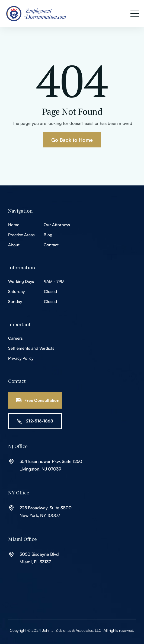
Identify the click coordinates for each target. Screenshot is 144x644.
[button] (135, 14)
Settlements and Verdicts (31, 348)
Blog (48, 235)
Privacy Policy (21, 358)
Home (14, 225)
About (14, 245)
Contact (51, 245)
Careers (15, 338)
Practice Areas (21, 235)
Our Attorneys (57, 225)
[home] (39, 14)
